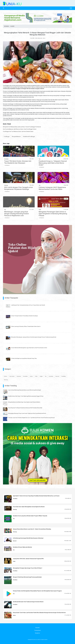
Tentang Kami (37, 630)
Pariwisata (19, 376)
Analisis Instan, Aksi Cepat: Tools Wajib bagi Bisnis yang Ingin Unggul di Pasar (26, 396)
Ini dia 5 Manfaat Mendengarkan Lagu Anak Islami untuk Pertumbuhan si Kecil (29, 348)
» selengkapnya (7, 165)
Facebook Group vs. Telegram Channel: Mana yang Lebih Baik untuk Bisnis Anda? (53, 163)
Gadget (41, 376)
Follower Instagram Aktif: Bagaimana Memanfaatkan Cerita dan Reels (52, 188)
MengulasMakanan (16, 137)
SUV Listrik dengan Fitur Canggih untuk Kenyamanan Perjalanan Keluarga (18, 188)
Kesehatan (51, 376)
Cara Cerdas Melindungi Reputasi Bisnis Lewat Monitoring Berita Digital (25, 390)
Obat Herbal (12, 376)
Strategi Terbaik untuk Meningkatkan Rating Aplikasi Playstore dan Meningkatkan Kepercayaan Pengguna (37, 591)
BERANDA (7, 26)
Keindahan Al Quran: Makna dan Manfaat (22, 547)
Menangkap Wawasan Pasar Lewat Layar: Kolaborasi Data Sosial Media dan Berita (27, 413)
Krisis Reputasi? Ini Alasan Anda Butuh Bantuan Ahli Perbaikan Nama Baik (25, 408)
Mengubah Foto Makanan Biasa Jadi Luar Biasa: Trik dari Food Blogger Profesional (22, 127)
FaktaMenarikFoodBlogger (29, 137)
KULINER (12, 26)
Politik (40, 210)
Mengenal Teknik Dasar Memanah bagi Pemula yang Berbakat (27, 577)
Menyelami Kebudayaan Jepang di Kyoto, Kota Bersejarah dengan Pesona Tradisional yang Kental (34, 337)
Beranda (37, 628)
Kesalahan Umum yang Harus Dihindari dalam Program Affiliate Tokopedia (30, 516)
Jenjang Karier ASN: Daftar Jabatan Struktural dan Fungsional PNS (28, 559)
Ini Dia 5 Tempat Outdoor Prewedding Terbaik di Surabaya (24, 316)
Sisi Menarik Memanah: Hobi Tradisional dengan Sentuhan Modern (28, 602)
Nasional (57, 376)
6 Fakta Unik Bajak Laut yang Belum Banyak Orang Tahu (24, 358)
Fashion (5, 376)
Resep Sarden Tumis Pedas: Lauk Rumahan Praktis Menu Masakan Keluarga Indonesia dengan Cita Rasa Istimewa (39, 613)
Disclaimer (37, 633)
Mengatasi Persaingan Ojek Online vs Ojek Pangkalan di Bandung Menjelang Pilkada (53, 214)
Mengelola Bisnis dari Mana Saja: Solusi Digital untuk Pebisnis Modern (24, 402)
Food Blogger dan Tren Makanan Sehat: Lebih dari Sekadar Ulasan (18, 131)
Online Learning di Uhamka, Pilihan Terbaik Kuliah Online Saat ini (26, 326)
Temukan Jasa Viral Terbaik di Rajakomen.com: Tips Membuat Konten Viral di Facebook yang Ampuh (31, 418)
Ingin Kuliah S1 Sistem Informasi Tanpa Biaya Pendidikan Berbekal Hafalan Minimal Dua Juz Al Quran (36, 496)
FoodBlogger (7, 137)
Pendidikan (6, 159)
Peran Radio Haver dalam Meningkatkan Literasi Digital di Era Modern (29, 507)
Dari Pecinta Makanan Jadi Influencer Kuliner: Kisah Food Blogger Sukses (20, 129)
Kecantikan (25, 376)
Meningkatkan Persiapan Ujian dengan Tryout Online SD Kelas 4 (27, 568)
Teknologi (6, 185)
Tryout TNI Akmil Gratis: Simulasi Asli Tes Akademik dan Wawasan (18, 162)
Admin (44, 38)
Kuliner (31, 376)
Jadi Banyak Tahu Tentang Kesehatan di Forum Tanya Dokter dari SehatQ (28, 305)
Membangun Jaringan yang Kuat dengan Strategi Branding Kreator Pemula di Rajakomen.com (17, 214)
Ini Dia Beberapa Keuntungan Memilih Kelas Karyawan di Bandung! (28, 538)
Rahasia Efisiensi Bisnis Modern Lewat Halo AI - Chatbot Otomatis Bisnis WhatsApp (32, 529)
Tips (39, 159)
